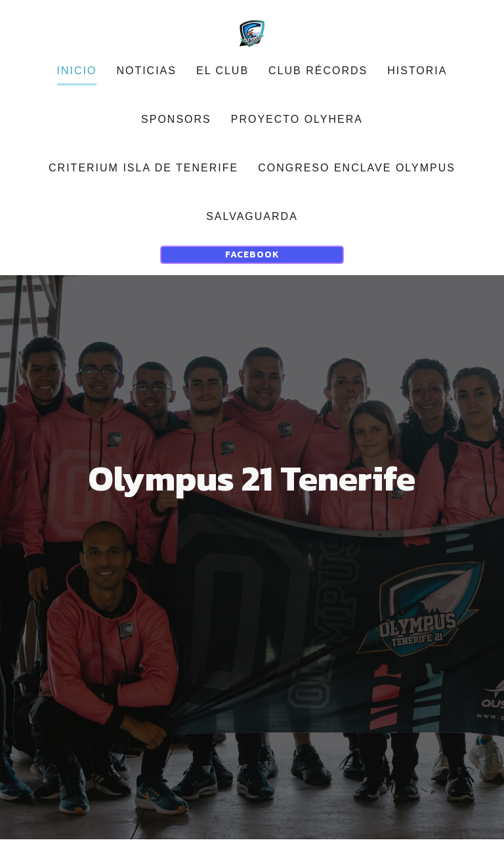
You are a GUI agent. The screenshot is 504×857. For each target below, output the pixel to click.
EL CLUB (222, 80)
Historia (417, 80)
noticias (146, 80)
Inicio (77, 80)
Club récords (318, 80)
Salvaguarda (252, 226)
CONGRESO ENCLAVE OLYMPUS (357, 177)
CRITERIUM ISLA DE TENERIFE (143, 177)
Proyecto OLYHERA (297, 128)
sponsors (176, 128)
